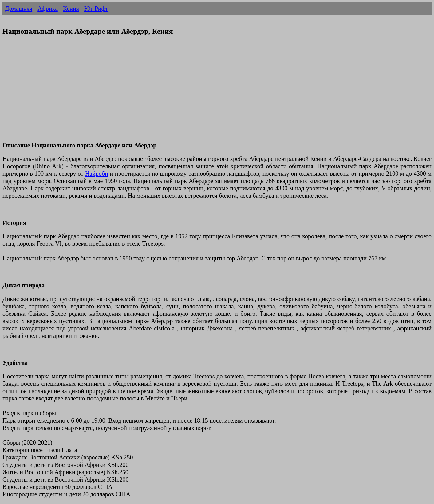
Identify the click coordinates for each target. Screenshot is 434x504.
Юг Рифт (96, 9)
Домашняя (19, 9)
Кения (71, 9)
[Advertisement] (187, 92)
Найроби (97, 174)
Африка (48, 9)
